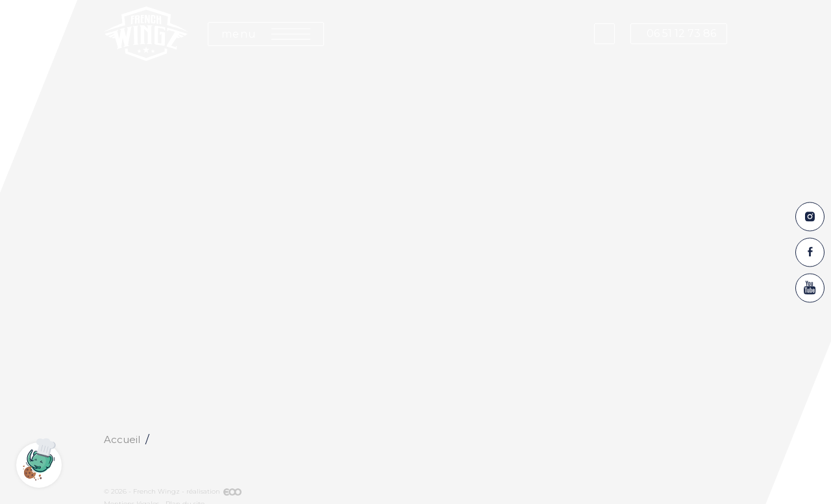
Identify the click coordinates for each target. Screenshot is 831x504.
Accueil (122, 439)
